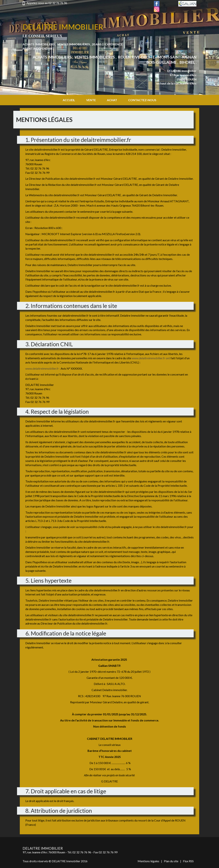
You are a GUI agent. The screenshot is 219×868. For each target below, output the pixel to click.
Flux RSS (188, 861)
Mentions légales (148, 861)
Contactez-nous (142, 100)
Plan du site (171, 861)
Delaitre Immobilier (63, 27)
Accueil (69, 100)
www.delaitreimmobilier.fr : (43, 368)
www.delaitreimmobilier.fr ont (151, 358)
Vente (91, 100)
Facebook (157, 4)
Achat (112, 100)
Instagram (157, 9)
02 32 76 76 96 (58, 3)
